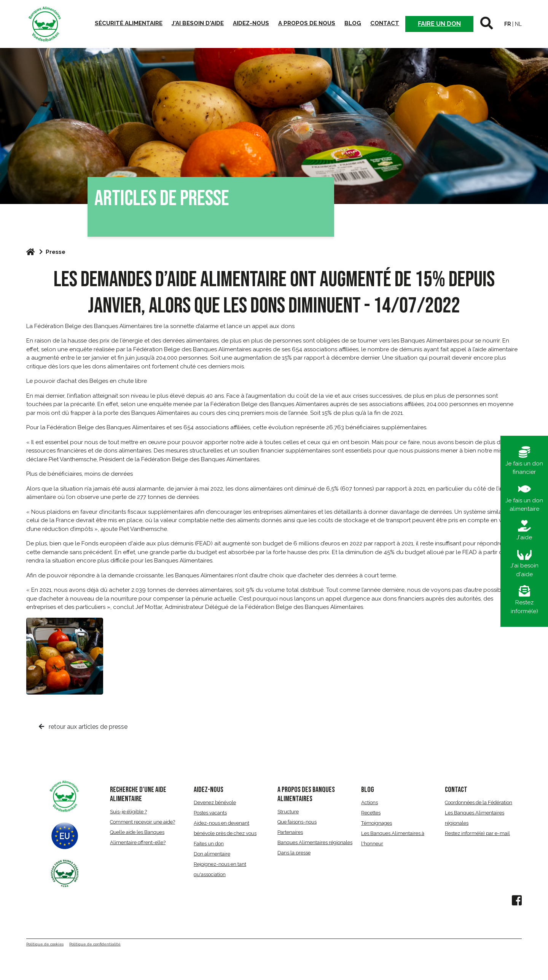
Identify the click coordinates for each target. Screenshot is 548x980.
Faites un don (209, 844)
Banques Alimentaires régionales (315, 842)
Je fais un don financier (524, 461)
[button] (487, 24)
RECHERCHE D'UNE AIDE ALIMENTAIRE (138, 794)
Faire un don (439, 24)
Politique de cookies (45, 944)
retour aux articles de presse (83, 727)
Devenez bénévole (215, 802)
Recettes (371, 813)
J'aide (524, 531)
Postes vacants (210, 813)
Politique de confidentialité (95, 944)
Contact (385, 23)
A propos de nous (307, 23)
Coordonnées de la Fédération (479, 802)
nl (518, 24)
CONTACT (456, 790)
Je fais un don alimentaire (524, 498)
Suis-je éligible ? (128, 812)
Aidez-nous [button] (251, 23)
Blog (353, 23)
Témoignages (377, 823)
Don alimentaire (212, 854)
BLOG (368, 790)
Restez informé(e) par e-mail (477, 833)
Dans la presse (294, 853)
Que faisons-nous (297, 822)
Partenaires (290, 832)
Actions (370, 802)
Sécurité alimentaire (129, 23)
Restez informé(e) (524, 600)
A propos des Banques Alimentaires (306, 794)
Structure (288, 812)
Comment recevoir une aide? (143, 822)
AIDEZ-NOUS (209, 790)
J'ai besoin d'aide (198, 23)
